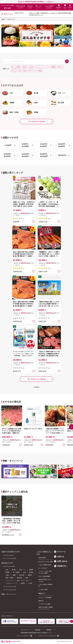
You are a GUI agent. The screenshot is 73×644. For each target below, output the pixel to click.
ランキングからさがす (10, 586)
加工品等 (22, 575)
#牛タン (60, 67)
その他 (30, 583)
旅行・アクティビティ (23, 581)
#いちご (14, 71)
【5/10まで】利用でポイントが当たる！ (36, 2)
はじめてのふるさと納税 (46, 562)
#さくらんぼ (22, 71)
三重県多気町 (6, 445)
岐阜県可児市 (17, 371)
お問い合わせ (61, 561)
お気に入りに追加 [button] (34, 221)
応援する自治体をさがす (20, 7)
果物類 (31, 570)
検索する (67, 61)
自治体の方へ (61, 566)
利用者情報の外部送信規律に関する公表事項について (36, 633)
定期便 (23, 583)
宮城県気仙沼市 (18, 271)
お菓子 (8, 575)
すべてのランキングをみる (37, 379)
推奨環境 (38, 630)
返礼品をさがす (30, 7)
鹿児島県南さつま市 (8, 535)
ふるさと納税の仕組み (45, 565)
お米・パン (22, 570)
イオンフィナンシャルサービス (47, 636)
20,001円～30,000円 (62, 145)
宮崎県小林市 (42, 371)
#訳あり (25, 67)
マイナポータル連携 (44, 604)
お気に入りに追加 (20, 445)
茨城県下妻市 (42, 321)
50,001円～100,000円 (44, 155)
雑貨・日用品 (9, 578)
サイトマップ (25, 630)
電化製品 (19, 578)
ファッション (9, 581)
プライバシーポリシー (23, 636)
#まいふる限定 (16, 67)
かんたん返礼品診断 (44, 576)
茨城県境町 (16, 222)
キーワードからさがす (10, 558)
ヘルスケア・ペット (11, 583)
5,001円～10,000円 (26, 145)
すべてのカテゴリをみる (37, 121)
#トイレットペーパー (42, 67)
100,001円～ (63, 155)
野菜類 (8, 572)
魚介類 (14, 570)
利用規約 (49, 630)
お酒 (24, 572)
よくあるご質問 (43, 590)
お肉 (7, 570)
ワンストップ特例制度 (45, 598)
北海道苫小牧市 (28, 445)
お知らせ (59, 557)
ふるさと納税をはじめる (49, 7)
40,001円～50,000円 (26, 155)
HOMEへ (37, 387)
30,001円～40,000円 (8, 155)
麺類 (14, 575)
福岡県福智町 (49, 445)
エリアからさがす (8, 555)
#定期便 (53, 67)
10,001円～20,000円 (44, 145)
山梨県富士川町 (43, 222)
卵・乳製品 (16, 572)
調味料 (30, 575)
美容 (27, 578)
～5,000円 (7, 145)
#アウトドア (32, 71)
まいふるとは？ (43, 568)
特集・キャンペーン (39, 7)
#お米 (32, 67)
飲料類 (31, 572)
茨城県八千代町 (43, 271)
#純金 (40, 71)
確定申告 (41, 601)
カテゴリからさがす (9, 566)
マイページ (60, 552)
